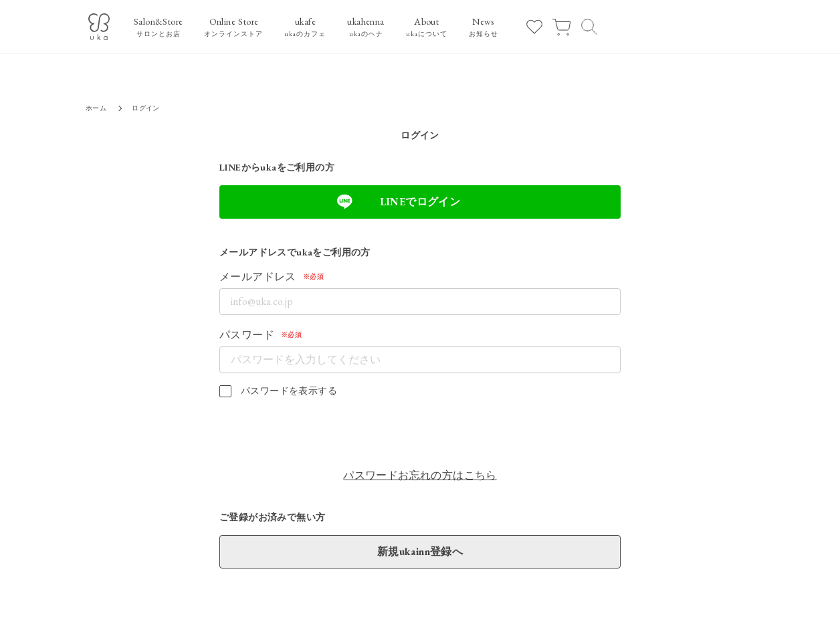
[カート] (561, 27)
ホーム (96, 108)
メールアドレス (258, 277)
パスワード (247, 335)
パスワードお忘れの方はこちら (420, 475)
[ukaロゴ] (99, 27)
